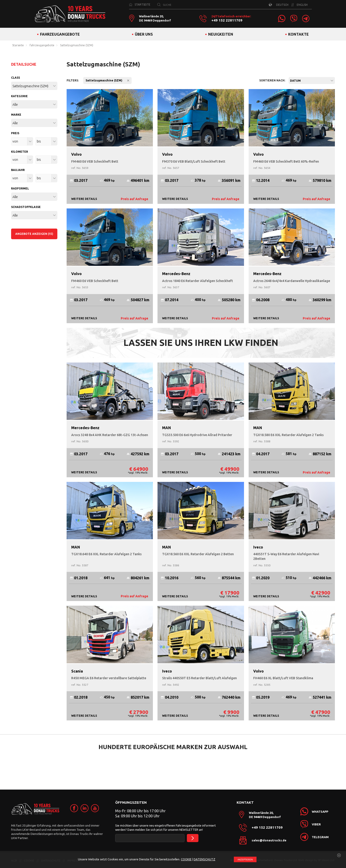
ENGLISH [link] (302, 5)
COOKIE (186, 859)
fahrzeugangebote (42, 45)
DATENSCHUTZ (204, 859)
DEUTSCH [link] (282, 5)
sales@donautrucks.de (269, 840)
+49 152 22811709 (227, 20)
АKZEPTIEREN (245, 860)
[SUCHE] (159, 5)
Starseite (18, 45)
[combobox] (312, 81)
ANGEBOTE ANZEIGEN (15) (34, 234)
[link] (282, 19)
